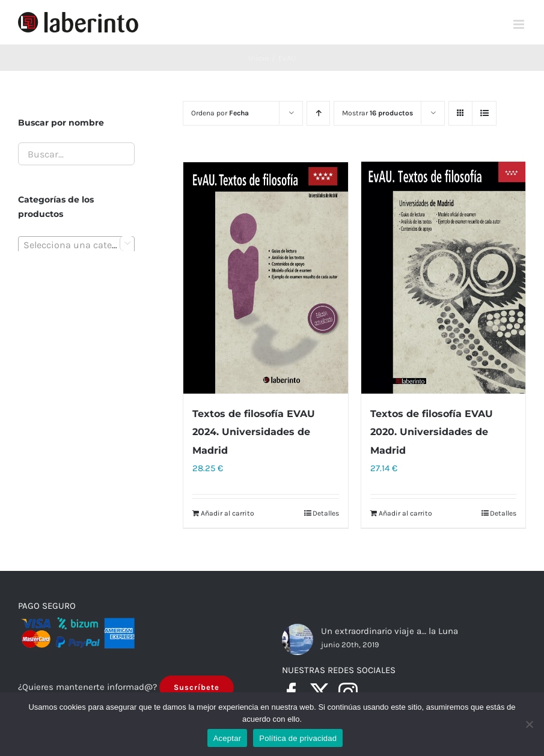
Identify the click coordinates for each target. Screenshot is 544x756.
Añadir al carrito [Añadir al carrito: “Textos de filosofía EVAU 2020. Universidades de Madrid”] (405, 514)
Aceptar (228, 738)
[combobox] (76, 245)
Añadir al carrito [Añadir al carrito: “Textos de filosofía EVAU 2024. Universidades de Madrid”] (228, 514)
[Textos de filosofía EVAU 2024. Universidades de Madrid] (265, 278)
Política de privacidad (298, 738)
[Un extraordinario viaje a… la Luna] (298, 640)
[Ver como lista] (484, 113)
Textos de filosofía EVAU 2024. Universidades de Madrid (254, 432)
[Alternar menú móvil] (520, 24)
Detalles (326, 514)
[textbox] (76, 245)
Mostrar (377, 113)
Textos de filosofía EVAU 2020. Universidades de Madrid (432, 433)
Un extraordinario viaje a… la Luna (390, 632)
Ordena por (220, 113)
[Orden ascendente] (318, 113)
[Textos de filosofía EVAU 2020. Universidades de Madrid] (443, 278)
